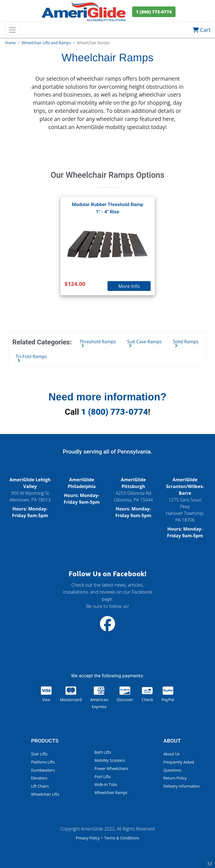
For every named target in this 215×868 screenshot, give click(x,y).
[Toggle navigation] (12, 30)
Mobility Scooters (110, 760)
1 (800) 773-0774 (115, 412)
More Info (129, 286)
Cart (202, 30)
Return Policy (175, 778)
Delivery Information (182, 786)
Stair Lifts (39, 754)
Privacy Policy (88, 838)
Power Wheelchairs (112, 768)
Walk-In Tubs (106, 784)
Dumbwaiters (43, 770)
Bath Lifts (103, 752)
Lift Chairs (40, 786)
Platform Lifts (43, 762)
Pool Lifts (103, 777)
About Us (172, 754)
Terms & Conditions (122, 838)
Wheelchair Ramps (111, 793)
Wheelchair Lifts (45, 794)
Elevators (39, 778)
